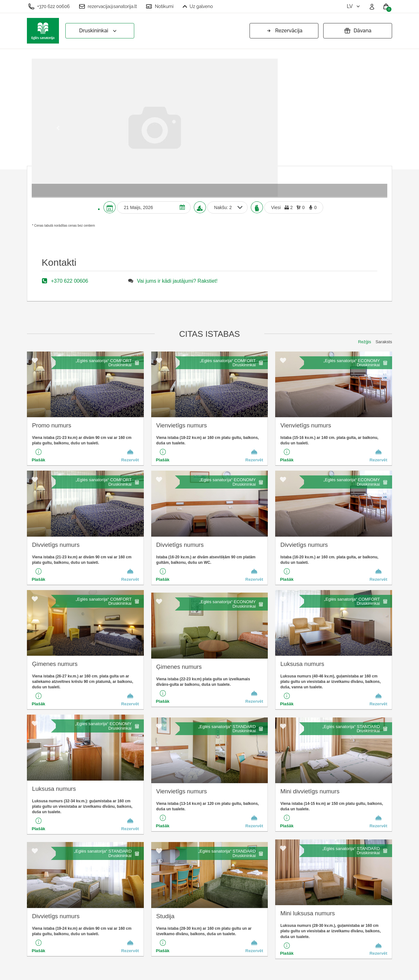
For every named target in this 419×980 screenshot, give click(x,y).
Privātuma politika (141, 922)
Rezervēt (130, 324)
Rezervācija (284, 31)
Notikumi (160, 6)
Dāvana (358, 31)
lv (354, 6)
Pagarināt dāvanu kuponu (150, 932)
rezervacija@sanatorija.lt (108, 6)
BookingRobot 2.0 (375, 971)
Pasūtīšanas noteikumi (147, 911)
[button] (58, 62)
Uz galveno (198, 6)
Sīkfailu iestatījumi (141, 901)
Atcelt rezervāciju (140, 943)
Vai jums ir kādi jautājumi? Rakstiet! (177, 150)
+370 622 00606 (49, 6)
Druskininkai (99, 31)
